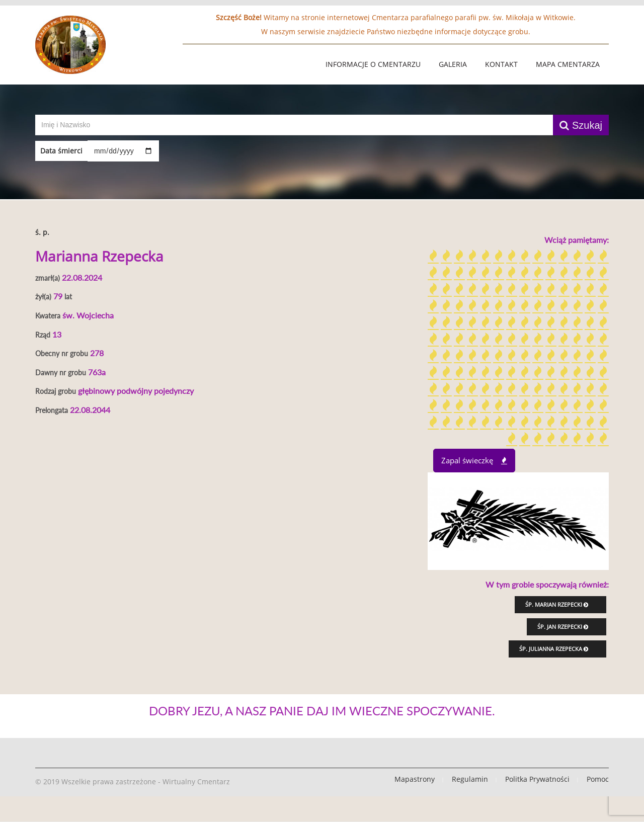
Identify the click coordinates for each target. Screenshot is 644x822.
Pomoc (598, 779)
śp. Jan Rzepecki (563, 627)
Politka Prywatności (537, 779)
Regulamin (470, 779)
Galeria (453, 64)
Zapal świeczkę (474, 460)
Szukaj (581, 125)
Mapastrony (415, 779)
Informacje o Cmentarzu (373, 64)
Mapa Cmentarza (568, 64)
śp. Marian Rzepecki (557, 604)
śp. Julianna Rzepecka (554, 649)
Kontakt (501, 64)
